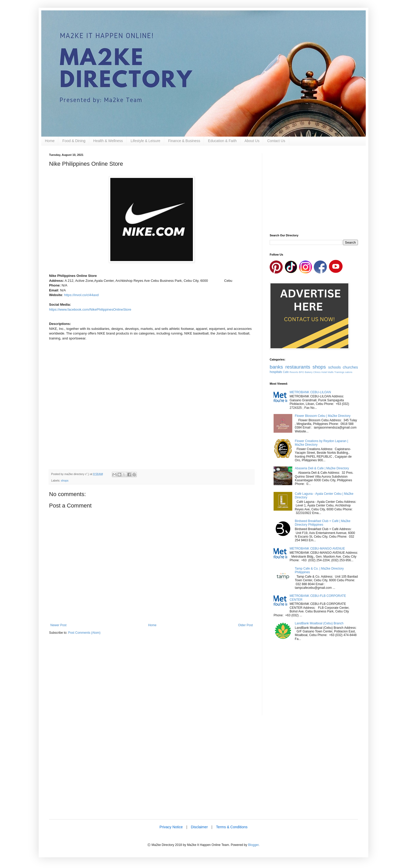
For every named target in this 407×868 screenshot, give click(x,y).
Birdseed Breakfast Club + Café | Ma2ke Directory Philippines (323, 523)
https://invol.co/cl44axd (81, 295)
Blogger (253, 845)
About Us (252, 141)
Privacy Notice (171, 827)
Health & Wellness (108, 141)
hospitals (276, 372)
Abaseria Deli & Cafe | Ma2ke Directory (322, 468)
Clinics (317, 372)
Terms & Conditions (232, 827)
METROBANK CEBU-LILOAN (310, 392)
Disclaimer (199, 827)
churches (350, 367)
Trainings (339, 372)
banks (276, 367)
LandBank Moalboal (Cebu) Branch (319, 623)
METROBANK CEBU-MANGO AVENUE (317, 549)
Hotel (324, 372)
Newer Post (58, 625)
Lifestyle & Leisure (145, 141)
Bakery (309, 372)
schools (334, 367)
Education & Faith (222, 141)
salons (349, 372)
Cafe (286, 372)
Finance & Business (184, 141)
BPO (301, 372)
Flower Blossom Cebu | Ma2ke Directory (323, 416)
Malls (331, 372)
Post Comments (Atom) (84, 633)
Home (50, 141)
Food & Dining (74, 141)
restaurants (298, 367)
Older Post (245, 625)
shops (65, 480)
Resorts (294, 372)
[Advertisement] (152, 679)
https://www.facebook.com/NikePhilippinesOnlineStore (90, 309)
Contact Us (276, 141)
